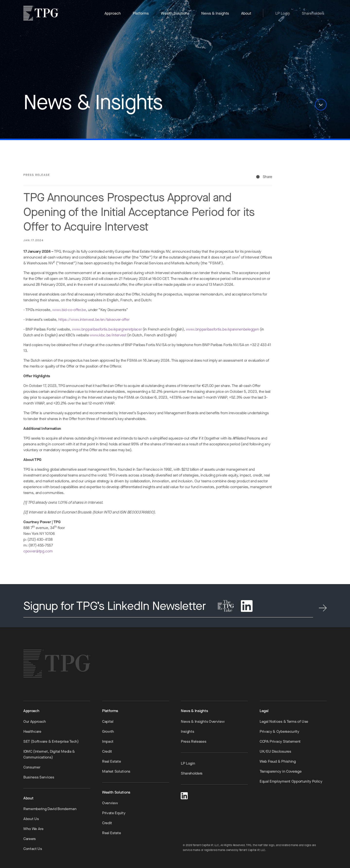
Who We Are (33, 829)
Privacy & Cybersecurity (279, 731)
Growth (108, 731)
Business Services (39, 777)
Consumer (32, 767)
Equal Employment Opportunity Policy (291, 781)
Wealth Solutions (175, 13)
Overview (110, 803)
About (246, 13)
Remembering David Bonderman (50, 809)
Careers (30, 839)
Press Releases (194, 741)
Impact (108, 741)
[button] (321, 105)
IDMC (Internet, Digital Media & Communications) (49, 754)
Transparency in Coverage (280, 771)
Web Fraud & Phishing (278, 761)
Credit (107, 751)
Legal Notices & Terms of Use (284, 721)
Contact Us (33, 849)
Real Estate (111, 761)
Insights (187, 731)
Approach (113, 13)
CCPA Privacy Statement (280, 741)
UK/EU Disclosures (275, 751)
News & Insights (215, 13)
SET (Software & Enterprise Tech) (51, 741)
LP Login (283, 13)
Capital (108, 721)
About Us (31, 819)
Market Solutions (116, 771)
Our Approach (35, 721)
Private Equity (114, 813)
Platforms (141, 13)
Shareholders (313, 13)
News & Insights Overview (203, 721)
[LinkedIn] (184, 795)
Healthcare (32, 731)
